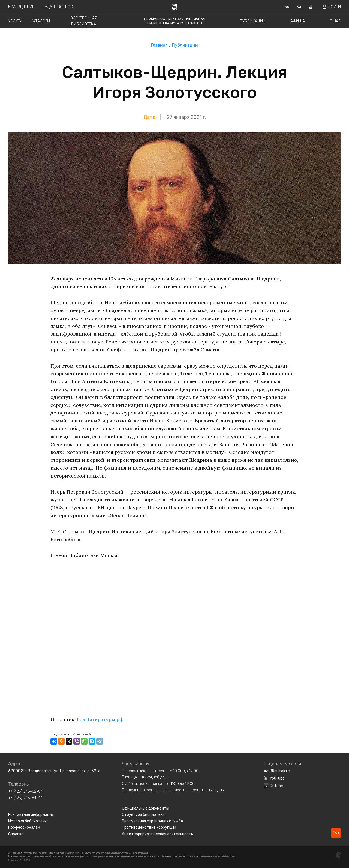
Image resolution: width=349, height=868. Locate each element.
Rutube (273, 786)
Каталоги (40, 21)
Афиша (298, 21)
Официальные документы (145, 808)
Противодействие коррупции (149, 827)
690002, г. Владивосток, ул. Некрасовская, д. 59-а (54, 771)
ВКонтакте (277, 771)
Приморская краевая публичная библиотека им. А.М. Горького (175, 21)
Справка (16, 834)
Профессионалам (24, 827)
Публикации (253, 21)
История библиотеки (27, 821)
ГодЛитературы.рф (100, 719)
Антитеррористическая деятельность (157, 834)
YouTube (274, 778)
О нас (335, 21)
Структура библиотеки (143, 815)
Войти (332, 7)
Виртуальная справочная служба (152, 821)
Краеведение (21, 7)
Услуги (15, 21)
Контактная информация (31, 815)
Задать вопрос (58, 7)
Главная (159, 45)
